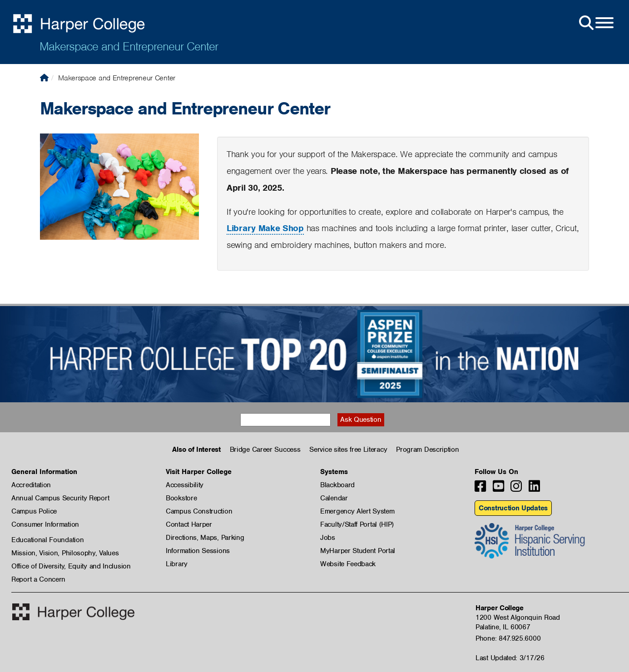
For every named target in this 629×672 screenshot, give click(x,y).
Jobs (328, 538)
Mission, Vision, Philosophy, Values (65, 553)
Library (177, 564)
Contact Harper (189, 524)
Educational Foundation (47, 540)
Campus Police (34, 511)
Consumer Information (45, 524)
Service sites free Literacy (348, 450)
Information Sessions (198, 551)
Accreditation (31, 485)
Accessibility (185, 485)
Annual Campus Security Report (60, 498)
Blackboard (337, 485)
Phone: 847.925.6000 (508, 638)
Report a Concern (38, 579)
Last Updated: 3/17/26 (510, 658)
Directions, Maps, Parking (205, 538)
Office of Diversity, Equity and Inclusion (71, 566)
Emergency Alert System (357, 511)
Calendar (334, 498)
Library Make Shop (265, 228)
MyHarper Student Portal (358, 551)
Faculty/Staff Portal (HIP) (357, 524)
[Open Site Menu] (595, 23)
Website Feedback (348, 564)
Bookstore (181, 498)
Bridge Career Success (265, 450)
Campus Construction (199, 511)
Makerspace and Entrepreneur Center (129, 46)
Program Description (427, 450)
